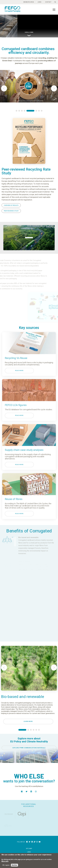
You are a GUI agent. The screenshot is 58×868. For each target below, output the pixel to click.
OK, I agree (6, 865)
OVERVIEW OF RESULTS (11, 205)
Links (40, 2)
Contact (48, 2)
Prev (4, 88)
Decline (14, 865)
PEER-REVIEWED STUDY (11, 211)
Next (54, 88)
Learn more (28, 721)
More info (5, 861)
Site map (29, 849)
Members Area (29, 2)
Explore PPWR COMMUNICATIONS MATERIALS (29, 748)
